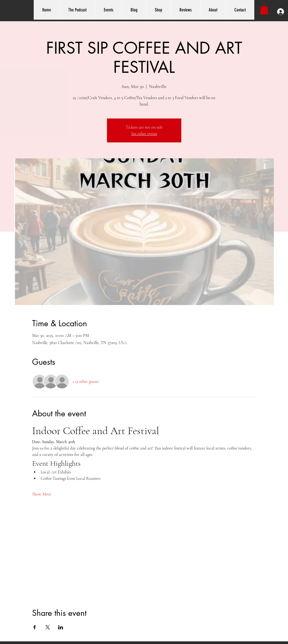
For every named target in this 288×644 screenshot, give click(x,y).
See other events (144, 134)
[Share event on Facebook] (35, 627)
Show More (42, 494)
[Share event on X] (48, 627)
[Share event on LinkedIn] (61, 627)
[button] (264, 9)
